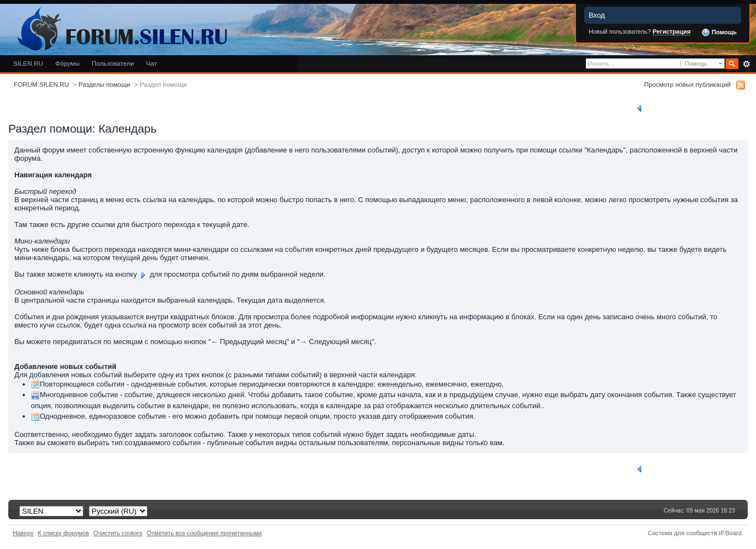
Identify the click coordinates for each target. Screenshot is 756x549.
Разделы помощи (104, 84)
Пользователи (113, 63)
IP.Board (730, 533)
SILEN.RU (28, 63)
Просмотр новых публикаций (687, 84)
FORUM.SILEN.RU (41, 84)
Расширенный (746, 64)
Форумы (67, 63)
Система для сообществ (682, 533)
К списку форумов (64, 533)
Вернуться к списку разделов (685, 108)
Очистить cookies (118, 533)
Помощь (719, 33)
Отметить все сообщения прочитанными (204, 533)
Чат (152, 63)
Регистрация (672, 31)
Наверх (23, 533)
